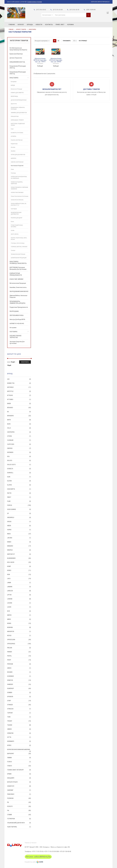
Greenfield (19, 517)
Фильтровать (25, 362)
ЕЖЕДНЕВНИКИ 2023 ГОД (17, 62)
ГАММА (19, 758)
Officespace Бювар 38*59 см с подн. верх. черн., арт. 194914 (40, 60)
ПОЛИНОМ (19, 798)
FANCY (19, 497)
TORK (19, 717)
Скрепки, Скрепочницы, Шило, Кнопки (19, 239)
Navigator (19, 631)
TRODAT (19, 721)
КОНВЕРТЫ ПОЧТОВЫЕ (17, 133)
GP (19, 513)
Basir (19, 404)
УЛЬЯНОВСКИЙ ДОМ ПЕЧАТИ (19, 823)
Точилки (13, 250)
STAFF (19, 701)
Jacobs (19, 538)
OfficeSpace (40, 64)
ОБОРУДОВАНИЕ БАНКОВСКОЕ (19, 291)
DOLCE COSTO (19, 465)
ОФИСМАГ (19, 790)
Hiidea (19, 526)
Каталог (21, 25)
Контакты (49, 25)
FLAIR (19, 501)
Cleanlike (19, 440)
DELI (19, 456)
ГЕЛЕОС (19, 762)
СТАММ (19, 815)
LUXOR (19, 607)
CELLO (19, 428)
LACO (19, 579)
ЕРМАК (19, 774)
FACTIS (19, 493)
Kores (19, 570)
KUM (19, 574)
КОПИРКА (13, 136)
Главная (12, 25)
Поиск (88, 15)
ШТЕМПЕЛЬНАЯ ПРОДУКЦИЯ (19, 258)
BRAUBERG (19, 416)
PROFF (19, 660)
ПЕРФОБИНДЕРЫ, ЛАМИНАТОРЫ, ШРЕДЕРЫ (17, 302)
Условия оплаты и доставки (35, 2)
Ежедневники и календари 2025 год (18, 67)
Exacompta (19, 489)
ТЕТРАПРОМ (19, 819)
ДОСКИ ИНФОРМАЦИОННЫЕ (19, 100)
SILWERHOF (19, 688)
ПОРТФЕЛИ (14, 209)
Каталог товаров (21, 29)
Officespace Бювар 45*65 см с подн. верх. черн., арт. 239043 (56, 60)
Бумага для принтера (16, 54)
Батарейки (14, 82)
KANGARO (19, 546)
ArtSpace (19, 387)
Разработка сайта (30, 862)
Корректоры (14, 144)
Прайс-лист (60, 25)
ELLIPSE (19, 485)
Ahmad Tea (19, 383)
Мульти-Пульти (19, 782)
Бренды (30, 25)
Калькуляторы (15, 116)
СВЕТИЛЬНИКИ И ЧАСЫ (17, 315)
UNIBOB (19, 729)
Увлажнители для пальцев (18, 254)
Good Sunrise (19, 509)
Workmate (19, 741)
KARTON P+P (19, 554)
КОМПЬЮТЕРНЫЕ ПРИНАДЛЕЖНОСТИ (16, 274)
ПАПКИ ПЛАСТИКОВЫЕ (17, 193)
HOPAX (19, 530)
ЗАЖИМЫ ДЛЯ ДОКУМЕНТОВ (19, 113)
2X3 (19, 379)
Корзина (71, 25)
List (58, 41)
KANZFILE (19, 550)
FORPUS (19, 505)
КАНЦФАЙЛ (19, 778)
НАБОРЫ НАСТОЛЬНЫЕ (17, 162)
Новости (39, 25)
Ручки (12, 221)
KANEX (19, 542)
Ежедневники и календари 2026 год (18, 73)
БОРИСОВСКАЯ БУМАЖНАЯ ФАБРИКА (19, 750)
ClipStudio (19, 444)
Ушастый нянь (19, 827)
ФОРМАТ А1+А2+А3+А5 (17, 324)
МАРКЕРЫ (13, 158)
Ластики (13, 147)
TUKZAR (19, 725)
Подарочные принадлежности (19, 307)
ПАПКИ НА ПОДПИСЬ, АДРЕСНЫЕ (17, 183)
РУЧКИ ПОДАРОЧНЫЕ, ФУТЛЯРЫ (17, 226)
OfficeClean (19, 640)
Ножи (12, 169)
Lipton (19, 595)
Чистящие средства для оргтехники (17, 342)
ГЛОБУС (19, 766)
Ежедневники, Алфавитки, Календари (18, 108)
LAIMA (19, 583)
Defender (19, 452)
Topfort (19, 713)
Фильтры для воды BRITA (17, 319)
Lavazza (19, 591)
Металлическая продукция (18, 283)
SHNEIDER (19, 684)
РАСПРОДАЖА (14, 311)
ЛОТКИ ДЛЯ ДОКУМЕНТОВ (18, 155)
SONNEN (19, 693)
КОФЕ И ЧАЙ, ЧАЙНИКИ (16, 279)
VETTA (19, 737)
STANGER (19, 705)
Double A (19, 469)
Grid (55, 41)
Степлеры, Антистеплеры (18, 243)
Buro (19, 424)
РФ (19, 810)
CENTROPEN (19, 432)
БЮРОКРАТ (19, 754)
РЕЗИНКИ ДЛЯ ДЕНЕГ (17, 218)
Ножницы (13, 173)
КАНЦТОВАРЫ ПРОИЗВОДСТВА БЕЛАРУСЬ (18, 262)
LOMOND (19, 599)
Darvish (19, 448)
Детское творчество (16, 58)
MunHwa (19, 627)
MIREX (19, 619)
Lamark (19, 587)
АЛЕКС (19, 745)
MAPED (19, 615)
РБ (19, 802)
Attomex (19, 399)
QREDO (19, 668)
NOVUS (19, 636)
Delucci (19, 461)
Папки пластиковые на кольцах (20, 196)
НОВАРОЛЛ (19, 786)
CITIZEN (19, 436)
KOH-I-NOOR (19, 562)
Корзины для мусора (17, 140)
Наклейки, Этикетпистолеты (18, 287)
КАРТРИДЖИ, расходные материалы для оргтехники (18, 268)
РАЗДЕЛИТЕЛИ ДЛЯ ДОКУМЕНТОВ (16, 213)
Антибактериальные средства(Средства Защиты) (18, 49)
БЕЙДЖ (13, 85)
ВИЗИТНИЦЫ (14, 96)
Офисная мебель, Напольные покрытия (18, 296)
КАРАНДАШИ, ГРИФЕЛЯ (17, 120)
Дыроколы (14, 104)
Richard (19, 672)
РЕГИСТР (19, 806)
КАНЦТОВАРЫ (32, 29)
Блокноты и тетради (16, 89)
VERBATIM (19, 733)
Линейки (13, 151)
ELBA (19, 477)
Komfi (19, 566)
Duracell (19, 473)
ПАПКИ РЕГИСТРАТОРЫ (17, 200)
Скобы (13, 230)
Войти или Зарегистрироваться (100, 2)
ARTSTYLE (19, 391)
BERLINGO (19, 408)
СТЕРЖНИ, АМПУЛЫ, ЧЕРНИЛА (19, 247)
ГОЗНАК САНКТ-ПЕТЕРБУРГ (19, 770)
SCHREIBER (19, 676)
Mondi (19, 623)
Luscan (19, 603)
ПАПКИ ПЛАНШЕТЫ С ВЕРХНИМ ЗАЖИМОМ (19, 188)
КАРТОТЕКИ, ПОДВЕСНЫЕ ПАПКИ (18, 124)
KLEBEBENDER (19, 558)
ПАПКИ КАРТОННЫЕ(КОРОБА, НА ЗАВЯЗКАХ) (19, 177)
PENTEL (19, 656)
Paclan (19, 648)
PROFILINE (19, 664)
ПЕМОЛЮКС (19, 794)
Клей (12, 129)
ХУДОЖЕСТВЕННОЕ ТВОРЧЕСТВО (16, 337)
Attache (19, 395)
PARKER (19, 652)
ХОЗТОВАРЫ (13, 332)
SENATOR (19, 680)
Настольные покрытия (17, 166)
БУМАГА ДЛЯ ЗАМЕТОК (17, 93)
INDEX (19, 534)
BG (19, 412)
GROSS (19, 522)
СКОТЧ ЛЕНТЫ (15, 234)
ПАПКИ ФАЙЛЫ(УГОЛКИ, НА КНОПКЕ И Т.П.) (18, 204)
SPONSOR (19, 697)
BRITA (19, 420)
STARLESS (19, 709)
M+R (19, 611)
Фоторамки (13, 328)
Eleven (19, 481)
